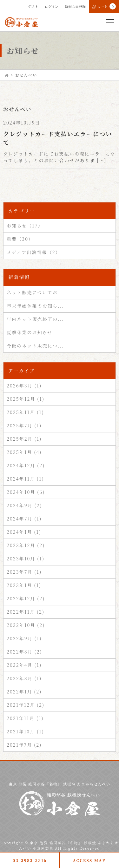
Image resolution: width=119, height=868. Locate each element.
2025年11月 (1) (25, 412)
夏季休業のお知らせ (30, 332)
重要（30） (20, 239)
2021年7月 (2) (24, 745)
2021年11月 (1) (25, 718)
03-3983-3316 (30, 860)
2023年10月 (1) (26, 558)
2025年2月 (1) (24, 439)
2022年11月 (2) (26, 612)
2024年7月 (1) (24, 519)
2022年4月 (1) (24, 665)
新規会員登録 (75, 6)
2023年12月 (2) (26, 545)
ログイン (52, 6)
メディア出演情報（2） (34, 252)
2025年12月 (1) (26, 399)
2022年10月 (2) (26, 625)
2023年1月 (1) (24, 585)
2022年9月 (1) (24, 638)
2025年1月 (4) (24, 452)
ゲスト (33, 6)
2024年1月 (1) (24, 532)
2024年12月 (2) (26, 465)
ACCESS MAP (89, 860)
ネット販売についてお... (35, 292)
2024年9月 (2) (24, 505)
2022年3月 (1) (24, 678)
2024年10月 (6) (26, 492)
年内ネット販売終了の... (35, 319)
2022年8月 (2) (24, 652)
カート (104, 6)
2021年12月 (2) (26, 705)
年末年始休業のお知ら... (35, 306)
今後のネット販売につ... (35, 346)
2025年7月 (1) (24, 425)
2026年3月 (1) (24, 386)
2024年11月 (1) (25, 479)
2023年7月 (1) (24, 572)
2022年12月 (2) (26, 598)
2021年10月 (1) (25, 731)
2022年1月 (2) (24, 692)
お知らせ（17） (25, 226)
